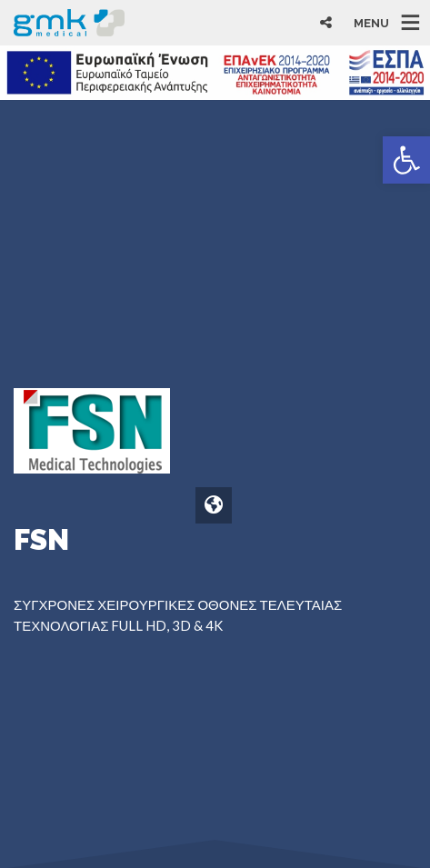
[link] (406, 160)
